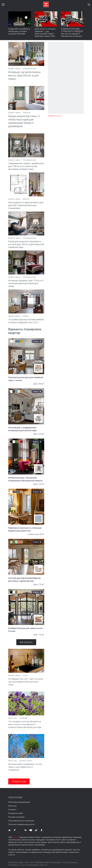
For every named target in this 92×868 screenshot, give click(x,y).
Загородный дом (29, 68)
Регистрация (13, 802)
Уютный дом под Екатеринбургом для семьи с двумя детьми (26, 579)
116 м (41, 635)
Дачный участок (26, 761)
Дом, (36, 384)
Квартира (27, 113)
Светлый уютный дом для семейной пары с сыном (26, 379)
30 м (42, 534)
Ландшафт (24, 718)
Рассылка (12, 806)
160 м (41, 434)
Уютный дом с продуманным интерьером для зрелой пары (26, 429)
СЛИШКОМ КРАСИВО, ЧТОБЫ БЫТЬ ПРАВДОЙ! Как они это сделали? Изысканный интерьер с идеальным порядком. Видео (72, 35)
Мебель (26, 316)
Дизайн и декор (14, 68)
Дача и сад (13, 718)
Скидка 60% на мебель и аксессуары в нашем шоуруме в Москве (19, 31)
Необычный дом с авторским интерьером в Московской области (26, 479)
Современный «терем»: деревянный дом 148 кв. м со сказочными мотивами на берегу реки (26, 166)
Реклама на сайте (16, 813)
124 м (41, 484)
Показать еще (19, 781)
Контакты (12, 810)
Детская (26, 199)
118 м (41, 584)
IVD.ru (15, 837)
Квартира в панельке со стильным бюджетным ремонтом (26, 529)
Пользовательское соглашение (21, 821)
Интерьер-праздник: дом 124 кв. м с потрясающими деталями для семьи (26, 283)
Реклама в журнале (16, 817)
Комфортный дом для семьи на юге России (26, 630)
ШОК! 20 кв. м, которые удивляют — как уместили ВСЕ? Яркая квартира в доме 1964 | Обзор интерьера (45, 34)
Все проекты (26, 642)
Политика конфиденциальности (21, 824)
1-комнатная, (33, 534)
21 (38, 322)
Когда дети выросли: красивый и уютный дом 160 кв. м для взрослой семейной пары (26, 244)
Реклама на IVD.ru (55, 116)
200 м (41, 384)
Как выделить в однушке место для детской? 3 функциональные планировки (26, 205)
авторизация (25, 802)
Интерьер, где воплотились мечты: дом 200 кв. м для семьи (24, 75)
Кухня (26, 675)
